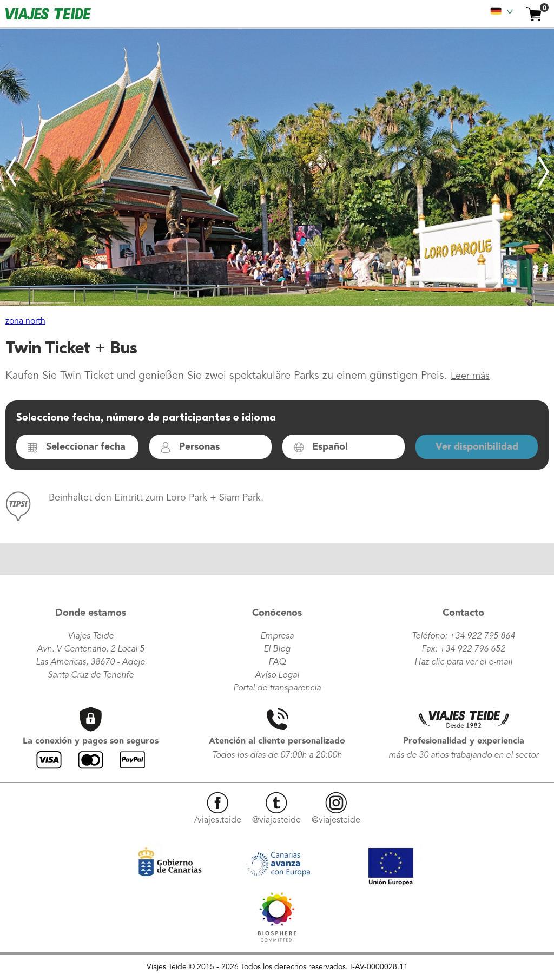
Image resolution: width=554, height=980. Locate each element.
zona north (25, 321)
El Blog (277, 649)
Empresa (277, 636)
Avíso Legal (277, 675)
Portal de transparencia (277, 688)
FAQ (277, 662)
